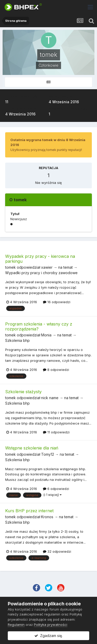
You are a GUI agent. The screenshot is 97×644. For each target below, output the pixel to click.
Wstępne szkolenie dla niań (32, 448)
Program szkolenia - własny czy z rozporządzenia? (39, 326)
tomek (10, 267)
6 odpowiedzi (56, 489)
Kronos (47, 517)
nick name (50, 398)
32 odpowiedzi (57, 551)
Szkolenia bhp (17, 340)
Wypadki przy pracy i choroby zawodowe (41, 273)
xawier (47, 267)
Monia (46, 335)
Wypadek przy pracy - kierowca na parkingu (40, 259)
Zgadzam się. (48, 636)
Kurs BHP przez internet (29, 511)
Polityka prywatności (51, 625)
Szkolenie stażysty (23, 392)
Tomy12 (48, 454)
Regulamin (16, 625)
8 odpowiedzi (56, 370)
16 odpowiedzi (57, 302)
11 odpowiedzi (56, 432)
